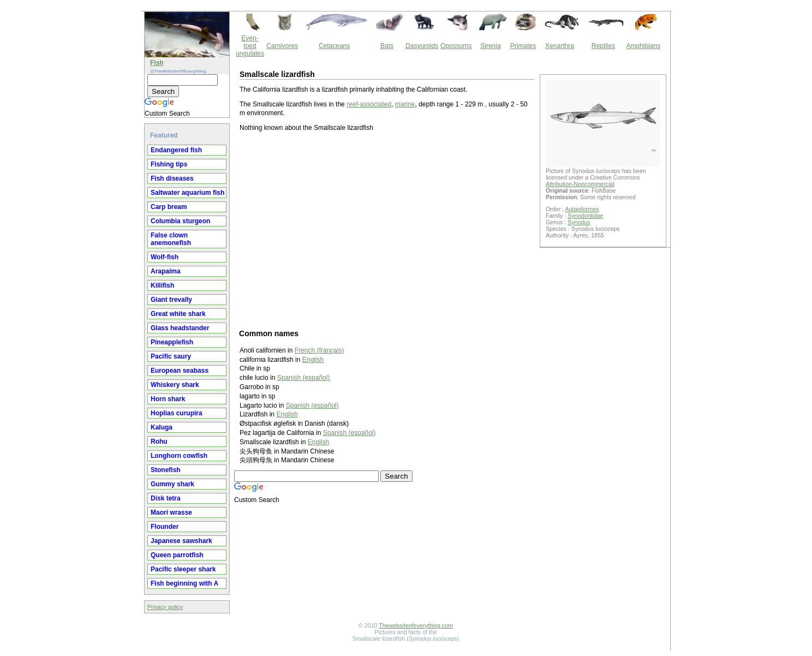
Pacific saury (171, 356)
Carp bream (169, 207)
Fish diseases (172, 178)
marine (405, 104)
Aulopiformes (582, 209)
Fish (157, 63)
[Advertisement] (387, 230)
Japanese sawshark (181, 541)
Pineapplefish (172, 342)
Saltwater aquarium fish (187, 193)
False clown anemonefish (171, 239)
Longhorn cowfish (179, 456)
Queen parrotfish (177, 555)
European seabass (180, 371)
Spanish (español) (304, 378)
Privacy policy (165, 607)
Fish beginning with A (184, 583)
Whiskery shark (175, 385)
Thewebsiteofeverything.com (416, 625)
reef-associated (369, 104)
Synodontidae (585, 216)
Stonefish (166, 470)
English (313, 360)
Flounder (165, 527)
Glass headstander (180, 328)
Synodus (579, 222)
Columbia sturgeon (180, 221)
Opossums (456, 46)
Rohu (159, 442)
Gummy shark (172, 484)
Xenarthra (560, 46)
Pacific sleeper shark (183, 569)
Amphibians (643, 46)
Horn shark (168, 399)
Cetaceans (334, 46)
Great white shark (178, 314)
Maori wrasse (171, 512)
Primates (523, 46)
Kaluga (162, 427)
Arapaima (166, 271)
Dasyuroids (422, 46)
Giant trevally (171, 300)
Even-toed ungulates (250, 46)
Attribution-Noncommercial (580, 184)
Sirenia (490, 46)
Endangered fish (176, 150)
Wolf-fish (165, 257)
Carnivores (282, 46)
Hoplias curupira (177, 413)
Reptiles (603, 46)
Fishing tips (169, 164)
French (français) (320, 350)
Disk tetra (166, 498)
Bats (387, 46)
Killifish (162, 285)
